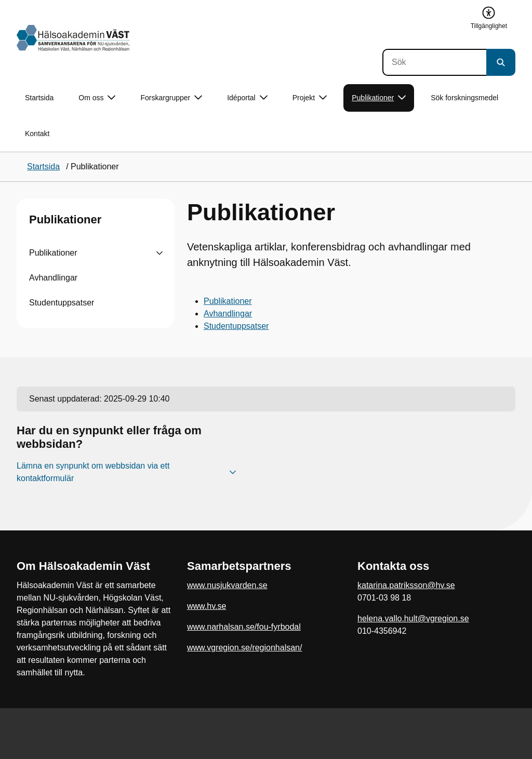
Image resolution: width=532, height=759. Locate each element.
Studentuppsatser (62, 303)
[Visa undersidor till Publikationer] (159, 253)
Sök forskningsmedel (464, 98)
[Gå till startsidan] (73, 38)
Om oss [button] (97, 98)
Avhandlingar (53, 278)
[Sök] (434, 62)
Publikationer (65, 219)
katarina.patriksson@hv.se (406, 585)
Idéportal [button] (247, 98)
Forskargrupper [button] (171, 98)
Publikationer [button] (379, 98)
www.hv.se (207, 606)
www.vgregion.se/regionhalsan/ (244, 648)
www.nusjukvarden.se (227, 585)
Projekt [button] (310, 98)
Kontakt (37, 134)
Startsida (39, 98)
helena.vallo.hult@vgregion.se (413, 618)
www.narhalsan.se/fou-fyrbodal (244, 627)
